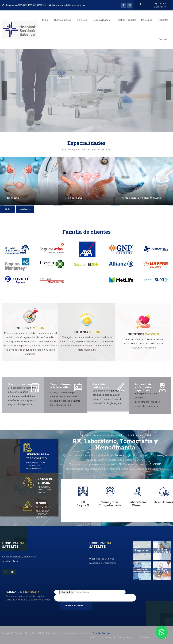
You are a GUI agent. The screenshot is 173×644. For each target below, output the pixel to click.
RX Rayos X (83, 504)
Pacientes (147, 20)
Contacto (163, 39)
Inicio (45, 20)
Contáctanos (145, 637)
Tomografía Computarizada (110, 504)
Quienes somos (63, 20)
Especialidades (101, 20)
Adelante (25, 209)
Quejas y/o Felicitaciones (153, 5)
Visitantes (163, 20)
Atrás (7, 209)
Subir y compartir (76, 606)
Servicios (82, 20)
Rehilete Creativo (102, 633)
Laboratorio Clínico (137, 504)
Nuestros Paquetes (126, 20)
